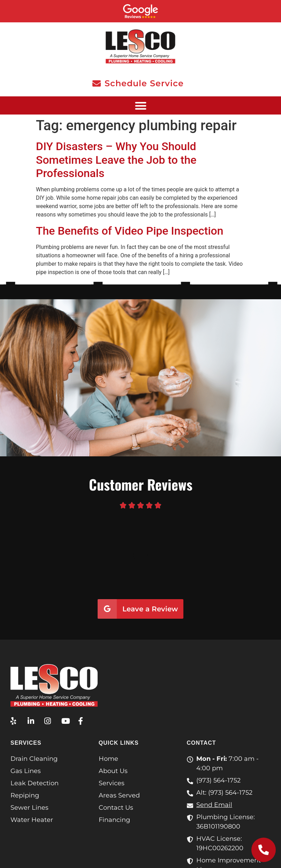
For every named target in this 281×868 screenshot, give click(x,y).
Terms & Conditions (246, 845)
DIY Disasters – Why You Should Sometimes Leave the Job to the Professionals (116, 160)
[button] (140, 106)
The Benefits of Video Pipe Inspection (130, 231)
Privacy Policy (140, 853)
